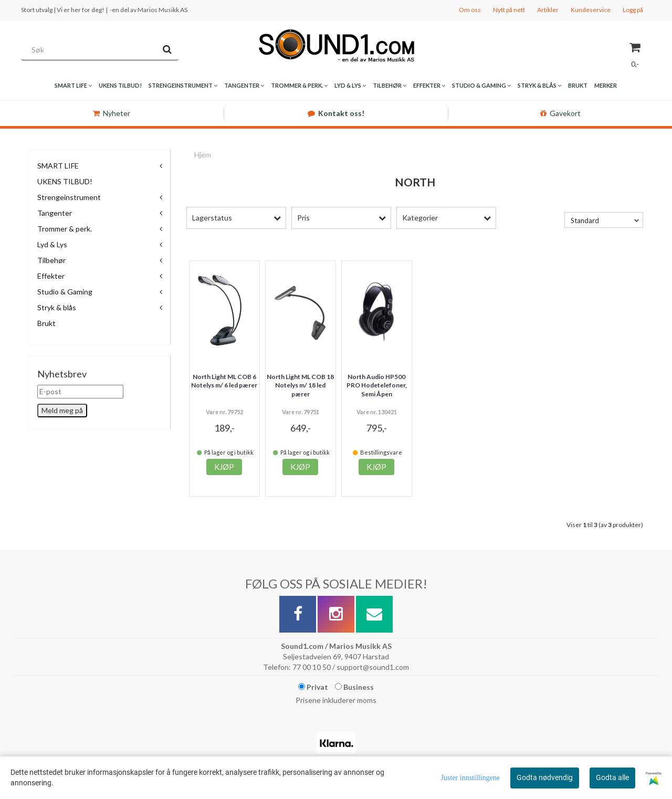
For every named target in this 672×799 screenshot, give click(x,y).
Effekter (51, 276)
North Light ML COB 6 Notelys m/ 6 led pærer (224, 381)
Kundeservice (591, 10)
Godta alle (612, 777)
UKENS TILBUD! (65, 181)
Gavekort (560, 113)
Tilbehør (51, 260)
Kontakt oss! (336, 113)
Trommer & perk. (65, 229)
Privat (313, 687)
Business (354, 687)
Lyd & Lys (52, 244)
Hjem (203, 155)
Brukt (46, 323)
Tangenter (55, 213)
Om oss (470, 10)
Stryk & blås (57, 307)
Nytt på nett (509, 10)
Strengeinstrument (69, 197)
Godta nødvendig (545, 777)
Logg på (633, 10)
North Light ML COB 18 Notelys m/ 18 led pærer (300, 386)
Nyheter (112, 113)
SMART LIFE (58, 166)
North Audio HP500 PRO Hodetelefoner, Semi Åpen (377, 386)
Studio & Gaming (65, 292)
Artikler (548, 10)
